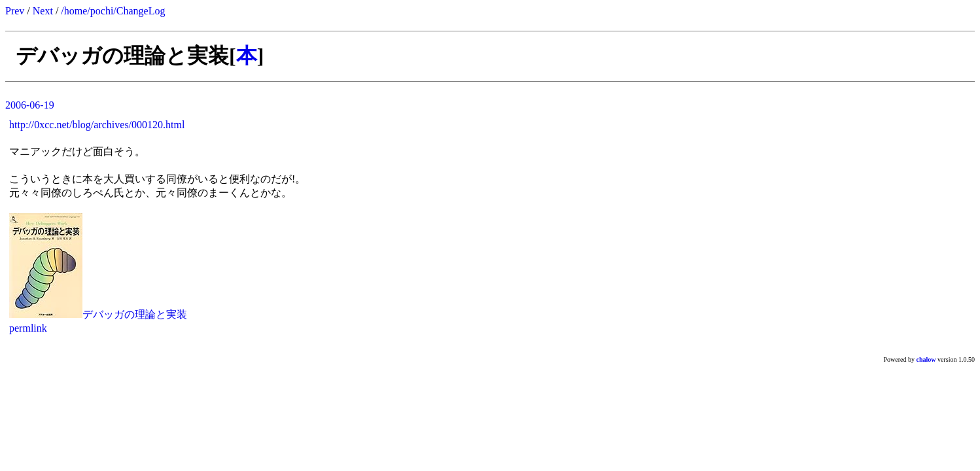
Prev (15, 11)
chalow (926, 359)
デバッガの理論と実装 (135, 314)
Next (43, 11)
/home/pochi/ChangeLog (113, 11)
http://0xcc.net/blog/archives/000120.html (97, 125)
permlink (28, 328)
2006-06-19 (30, 105)
